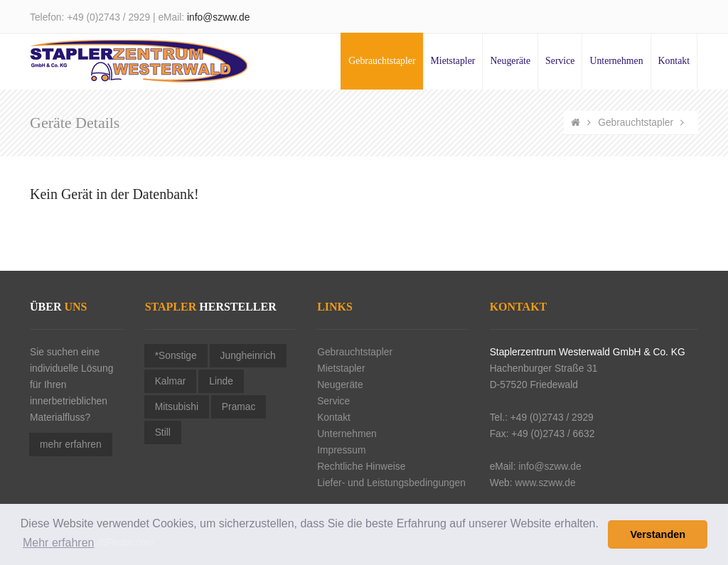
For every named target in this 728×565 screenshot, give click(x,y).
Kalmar (171, 381)
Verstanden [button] (658, 534)
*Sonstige (176, 356)
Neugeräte (510, 61)
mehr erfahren (71, 445)
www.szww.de (545, 483)
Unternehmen (616, 61)
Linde (221, 381)
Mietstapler (453, 61)
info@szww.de (218, 17)
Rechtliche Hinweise (361, 467)
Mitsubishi (177, 407)
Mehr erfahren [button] (59, 543)
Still (163, 432)
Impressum (341, 450)
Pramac (239, 407)
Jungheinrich (248, 356)
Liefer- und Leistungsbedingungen (391, 483)
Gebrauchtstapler (382, 61)
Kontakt (674, 61)
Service (560, 61)
